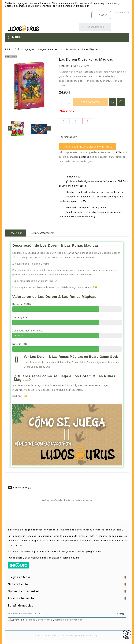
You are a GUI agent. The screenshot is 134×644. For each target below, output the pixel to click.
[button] (67, 435)
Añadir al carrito (90, 102)
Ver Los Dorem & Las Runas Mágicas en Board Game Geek (71, 357)
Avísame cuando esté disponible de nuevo (88, 147)
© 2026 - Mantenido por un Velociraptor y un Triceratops (67, 636)
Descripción (16, 233)
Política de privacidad (70, 620)
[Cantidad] (63, 102)
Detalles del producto (43, 233)
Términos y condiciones (38, 620)
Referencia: (66, 66)
